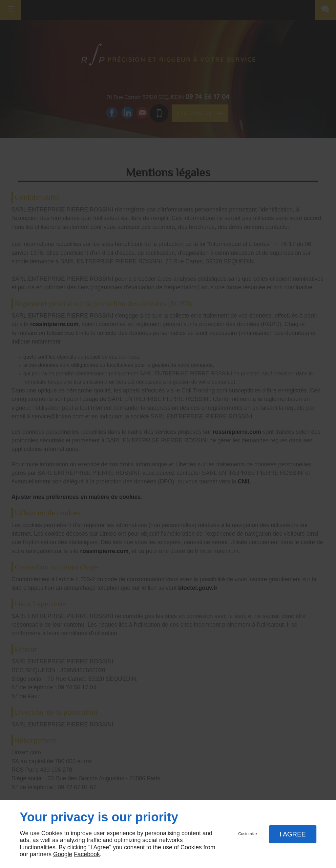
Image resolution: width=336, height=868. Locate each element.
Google (63, 854)
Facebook (87, 854)
